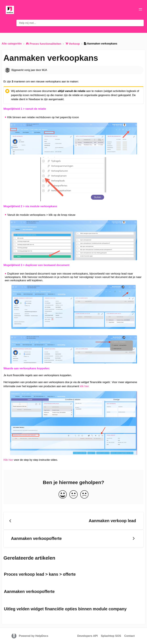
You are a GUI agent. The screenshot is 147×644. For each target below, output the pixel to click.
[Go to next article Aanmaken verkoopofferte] (73, 538)
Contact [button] (129, 636)
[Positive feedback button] (63, 495)
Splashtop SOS (111, 636)
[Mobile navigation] (140, 10)
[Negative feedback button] (84, 495)
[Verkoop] (73, 44)
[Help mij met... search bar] (80, 23)
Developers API (87, 636)
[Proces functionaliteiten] (44, 44)
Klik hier (8, 460)
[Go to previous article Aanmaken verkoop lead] (73, 521)
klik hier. (85, 386)
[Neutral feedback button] (73, 495)
